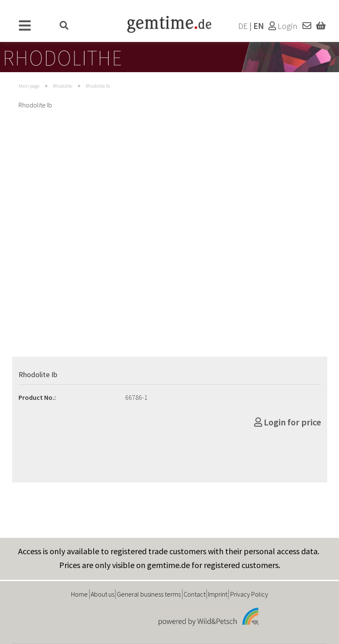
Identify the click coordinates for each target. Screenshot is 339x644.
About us (102, 594)
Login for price (288, 422)
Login (283, 26)
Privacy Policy (249, 594)
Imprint (218, 594)
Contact (194, 594)
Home (79, 594)
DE (243, 26)
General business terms (149, 594)
